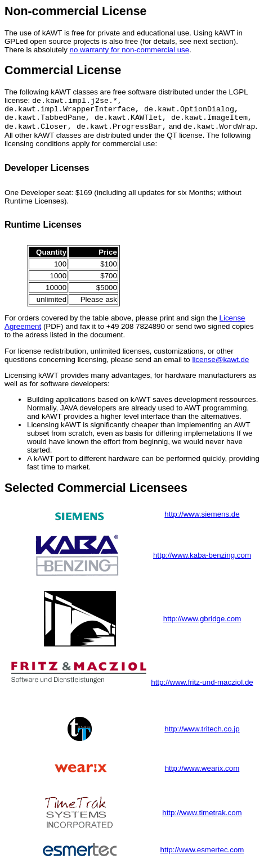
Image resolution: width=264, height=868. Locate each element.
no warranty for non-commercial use (130, 50)
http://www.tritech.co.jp (202, 734)
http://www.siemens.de (202, 520)
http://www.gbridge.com (202, 624)
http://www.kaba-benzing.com (202, 561)
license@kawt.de (220, 365)
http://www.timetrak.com (202, 818)
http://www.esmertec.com (202, 855)
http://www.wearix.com (202, 774)
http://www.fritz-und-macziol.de (202, 688)
